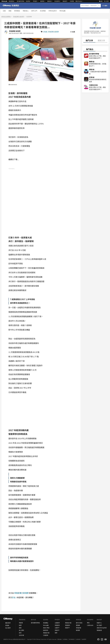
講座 (20, 628)
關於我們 (8, 623)
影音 (20, 633)
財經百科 (46, 630)
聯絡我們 (65, 1)
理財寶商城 (11, 1)
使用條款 (65, 639)
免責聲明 (84, 639)
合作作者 (21, 635)
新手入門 (34, 11)
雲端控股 (78, 628)
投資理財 (28, 1)
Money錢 (62, 11)
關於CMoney (79, 1)
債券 (56, 633)
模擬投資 (49, 1)
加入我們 (8, 628)
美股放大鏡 (46, 633)
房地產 (45, 32)
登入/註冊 (106, 1)
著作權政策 (72, 639)
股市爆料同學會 (21, 1)
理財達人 (26, 11)
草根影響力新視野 (19, 17)
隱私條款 (60, 639)
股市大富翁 (79, 623)
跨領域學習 (57, 1)
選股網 (78, 625)
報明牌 (78, 630)
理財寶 (21, 623)
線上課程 (21, 630)
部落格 (7, 625)
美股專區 (42, 1)
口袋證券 (46, 635)
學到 (88, 623)
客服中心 (99, 623)
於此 (14, 597)
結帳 (101, 1)
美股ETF (57, 630)
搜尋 (99, 6)
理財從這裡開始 (6, 17)
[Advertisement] (22, 198)
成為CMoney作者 (102, 628)
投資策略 (29, 17)
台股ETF (57, 628)
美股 (10, 11)
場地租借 (99, 630)
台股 (4, 11)
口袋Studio (90, 625)
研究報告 (17, 11)
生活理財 (43, 11)
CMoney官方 (53, 11)
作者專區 (72, 1)
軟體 (20, 625)
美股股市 (57, 625)
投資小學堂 (46, 628)
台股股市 (57, 623)
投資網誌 (46, 623)
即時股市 (35, 1)
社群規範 (78, 639)
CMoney (4, 1)
